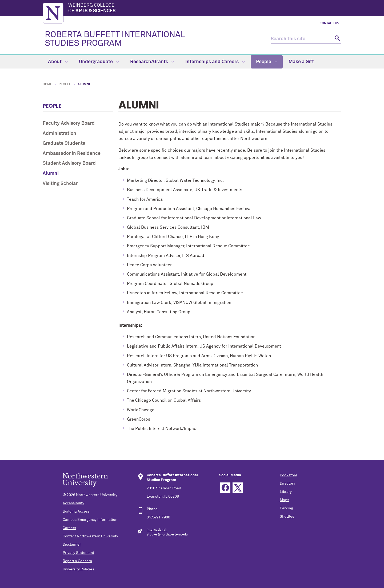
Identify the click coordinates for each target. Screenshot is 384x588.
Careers (69, 528)
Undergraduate (99, 62)
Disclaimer (72, 545)
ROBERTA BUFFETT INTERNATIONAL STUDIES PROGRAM (115, 39)
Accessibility (73, 503)
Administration (59, 134)
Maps (284, 500)
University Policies (78, 569)
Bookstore (289, 475)
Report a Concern (77, 561)
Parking (286, 508)
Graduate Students (64, 143)
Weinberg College (205, 9)
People (267, 62)
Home (47, 84)
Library (286, 492)
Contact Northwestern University (90, 536)
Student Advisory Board (69, 163)
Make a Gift (301, 62)
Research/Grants (152, 62)
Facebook (225, 488)
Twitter (238, 488)
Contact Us (329, 23)
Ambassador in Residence (72, 154)
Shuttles (287, 517)
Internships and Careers (215, 62)
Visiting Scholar (60, 184)
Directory (287, 484)
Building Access (76, 512)
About (58, 62)
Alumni (51, 174)
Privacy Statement (78, 553)
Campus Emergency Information (90, 520)
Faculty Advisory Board (69, 123)
